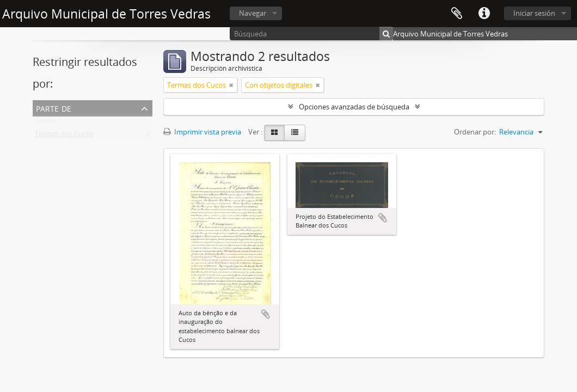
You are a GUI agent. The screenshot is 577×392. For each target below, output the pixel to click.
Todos (45, 123)
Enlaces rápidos (484, 14)
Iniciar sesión (534, 13)
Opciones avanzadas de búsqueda (354, 107)
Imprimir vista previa (202, 132)
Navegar (253, 13)
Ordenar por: (475, 132)
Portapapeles (457, 14)
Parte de (54, 108)
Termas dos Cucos (64, 136)
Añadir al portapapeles (266, 314)
